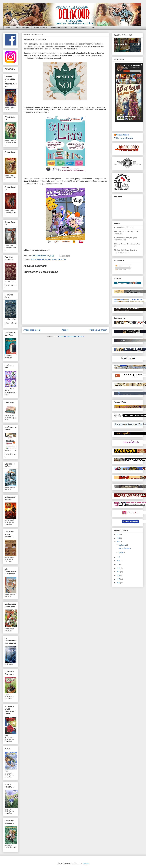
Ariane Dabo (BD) (40, 28)
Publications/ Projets (59, 28)
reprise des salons (125, 548)
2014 (119, 576)
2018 (119, 561)
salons (55, 259)
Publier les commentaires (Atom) (71, 337)
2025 (119, 535)
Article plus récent (32, 330)
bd (43, 259)
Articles (119, 266)
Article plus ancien (98, 330)
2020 (119, 542)
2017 (119, 565)
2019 (119, 557)
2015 (119, 572)
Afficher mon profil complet (123, 138)
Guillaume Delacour (123, 135)
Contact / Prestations (79, 28)
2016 (119, 568)
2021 (119, 538)
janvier (121, 553)
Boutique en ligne (23, 28)
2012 (119, 583)
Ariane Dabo (36, 259)
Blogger (86, 863)
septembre (123, 545)
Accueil (9, 28)
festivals (48, 259)
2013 (119, 579)
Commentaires (121, 270)
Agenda (94, 28)
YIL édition (62, 259)
